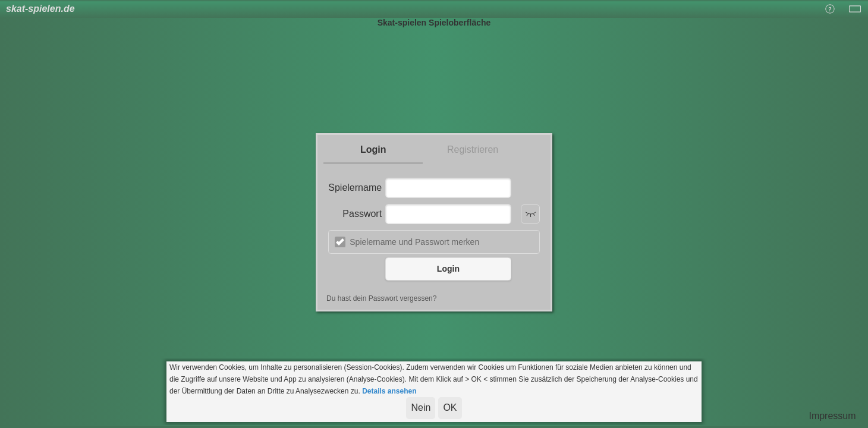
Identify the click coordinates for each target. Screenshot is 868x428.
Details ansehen (389, 391)
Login (373, 150)
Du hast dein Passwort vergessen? (381, 298)
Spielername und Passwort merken (414, 242)
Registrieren (473, 150)
